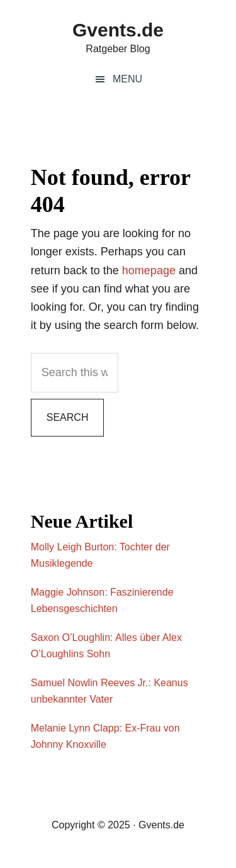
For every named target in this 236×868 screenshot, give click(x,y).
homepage (149, 270)
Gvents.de (118, 30)
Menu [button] (127, 79)
